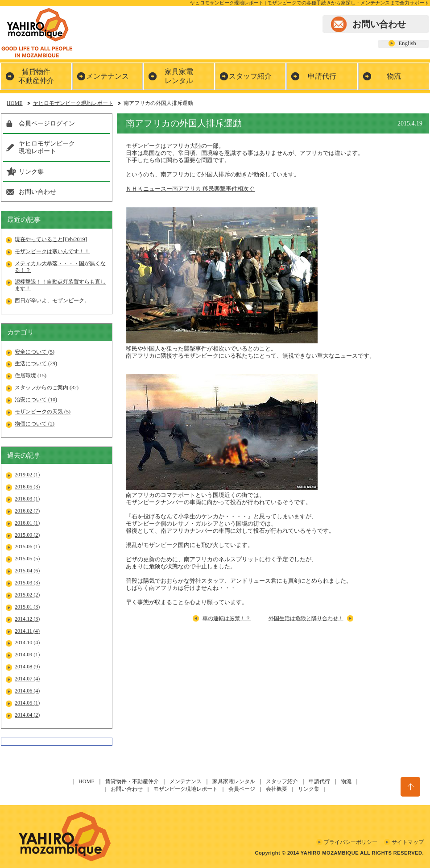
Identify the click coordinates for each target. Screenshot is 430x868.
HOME (15, 103)
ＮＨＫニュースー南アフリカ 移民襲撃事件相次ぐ (190, 189)
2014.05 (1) (27, 703)
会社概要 (277, 789)
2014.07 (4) (27, 679)
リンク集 (31, 171)
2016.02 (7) (27, 511)
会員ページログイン (47, 123)
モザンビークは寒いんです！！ (52, 251)
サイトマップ (408, 842)
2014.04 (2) (27, 715)
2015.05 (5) (27, 559)
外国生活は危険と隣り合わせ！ (306, 618)
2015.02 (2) (27, 595)
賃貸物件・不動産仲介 (132, 781)
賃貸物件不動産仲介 (36, 76)
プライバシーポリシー (351, 842)
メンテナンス (107, 76)
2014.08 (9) (27, 667)
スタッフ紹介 (250, 76)
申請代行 (322, 76)
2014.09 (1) (27, 655)
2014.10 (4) (27, 643)
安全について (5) (35, 352)
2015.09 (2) (27, 535)
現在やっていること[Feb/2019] (51, 239)
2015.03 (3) (27, 583)
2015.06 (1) (27, 547)
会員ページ (242, 789)
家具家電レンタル (179, 76)
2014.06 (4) (27, 691)
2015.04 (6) (27, 571)
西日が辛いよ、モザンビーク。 (52, 300)
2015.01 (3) (27, 607)
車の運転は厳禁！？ (227, 618)
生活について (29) (36, 363)
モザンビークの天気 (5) (43, 412)
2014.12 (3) (27, 619)
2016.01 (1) (27, 523)
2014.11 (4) (27, 631)
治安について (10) (36, 400)
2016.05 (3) (27, 487)
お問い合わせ (379, 24)
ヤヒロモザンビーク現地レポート (73, 103)
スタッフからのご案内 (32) (47, 388)
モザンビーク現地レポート (186, 789)
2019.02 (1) (27, 475)
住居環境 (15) (31, 376)
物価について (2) (35, 424)
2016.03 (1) (27, 499)
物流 (394, 76)
